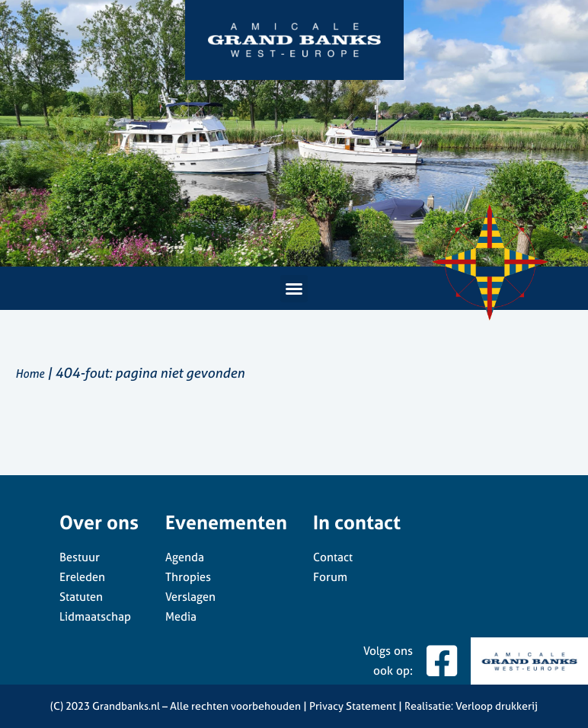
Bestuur (80, 557)
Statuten (81, 597)
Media (181, 616)
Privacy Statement (353, 706)
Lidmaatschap (95, 616)
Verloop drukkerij (497, 706)
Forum (330, 577)
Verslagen (190, 597)
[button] (294, 289)
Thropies (188, 577)
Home (30, 374)
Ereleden (82, 577)
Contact (333, 557)
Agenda (185, 557)
